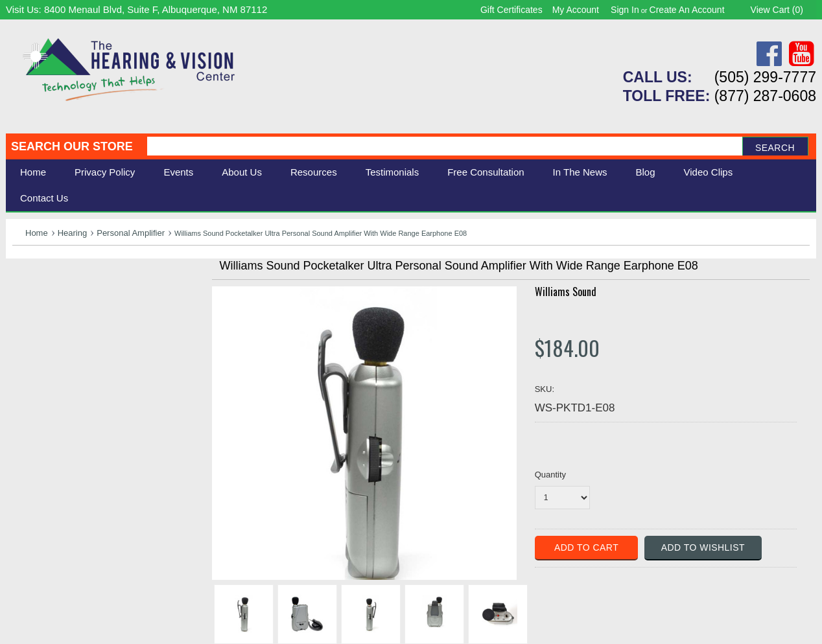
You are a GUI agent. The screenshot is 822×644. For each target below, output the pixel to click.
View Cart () (777, 10)
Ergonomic (39, 343)
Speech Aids (43, 329)
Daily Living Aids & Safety (75, 315)
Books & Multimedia (61, 358)
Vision (27, 300)
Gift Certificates (511, 10)
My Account (576, 10)
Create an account (687, 10)
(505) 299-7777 (765, 77)
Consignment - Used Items (77, 372)
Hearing (73, 233)
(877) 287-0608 (765, 96)
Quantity (550, 475)
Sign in (625, 10)
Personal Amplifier (131, 233)
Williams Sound (566, 292)
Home (33, 172)
